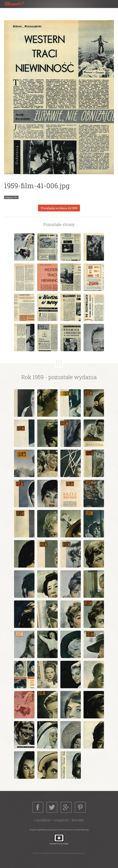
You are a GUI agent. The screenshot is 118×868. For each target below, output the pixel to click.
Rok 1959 (32, 377)
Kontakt (78, 820)
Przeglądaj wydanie (59, 208)
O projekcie (42, 820)
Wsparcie (61, 820)
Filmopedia (16, 4)
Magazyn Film (11, 197)
